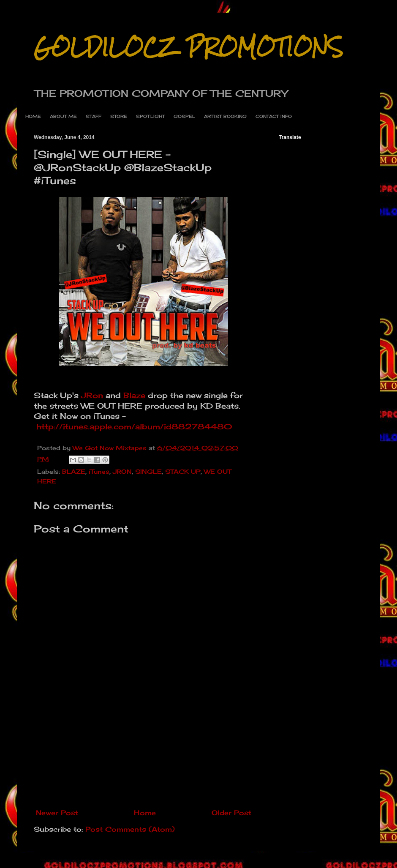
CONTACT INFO (274, 116)
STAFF (94, 116)
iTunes (99, 471)
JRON (122, 471)
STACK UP (183, 471)
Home (145, 813)
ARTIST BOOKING (225, 116)
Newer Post (57, 813)
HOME (33, 116)
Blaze (134, 395)
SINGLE (148, 471)
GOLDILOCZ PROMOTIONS (188, 47)
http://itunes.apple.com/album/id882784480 (134, 427)
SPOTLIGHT (150, 116)
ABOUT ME (63, 116)
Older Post (231, 813)
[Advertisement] (144, 763)
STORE (119, 116)
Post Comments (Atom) (130, 829)
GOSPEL (184, 116)
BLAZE (74, 471)
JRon (92, 395)
